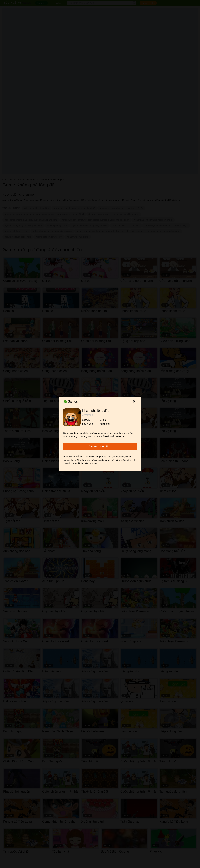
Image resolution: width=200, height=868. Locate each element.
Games (71, 402)
